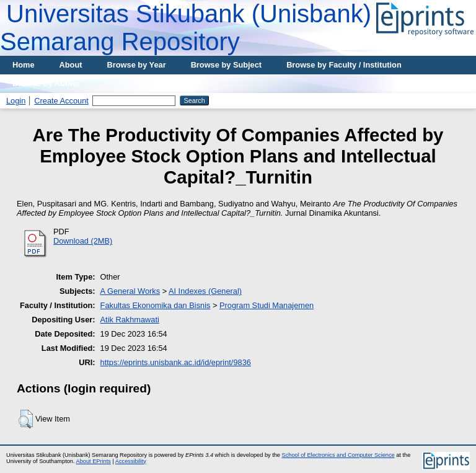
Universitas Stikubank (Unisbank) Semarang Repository (186, 28)
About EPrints (94, 461)
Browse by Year (137, 65)
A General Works (130, 291)
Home (24, 65)
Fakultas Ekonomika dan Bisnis (156, 305)
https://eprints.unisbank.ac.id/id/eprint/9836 (176, 362)
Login (16, 101)
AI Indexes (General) (205, 291)
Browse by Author (46, 83)
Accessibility (131, 461)
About (71, 65)
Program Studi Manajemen (267, 305)
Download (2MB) (83, 241)
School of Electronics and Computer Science (338, 455)
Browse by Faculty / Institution (344, 65)
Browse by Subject (227, 65)
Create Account (61, 101)
